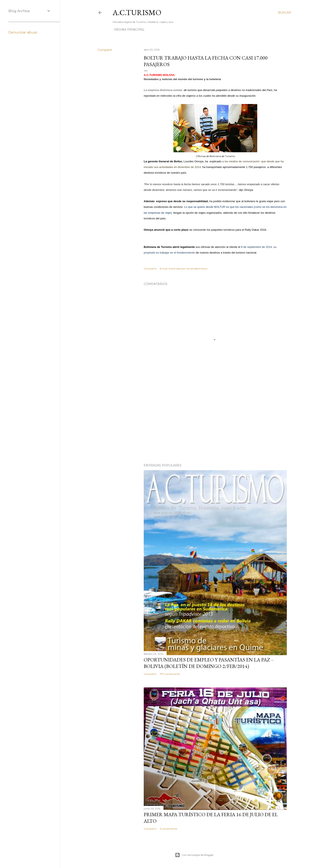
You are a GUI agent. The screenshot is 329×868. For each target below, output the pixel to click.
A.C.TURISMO (137, 12)
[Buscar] (285, 13)
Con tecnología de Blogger (194, 855)
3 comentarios (168, 829)
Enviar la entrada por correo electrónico (184, 269)
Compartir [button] (105, 50)
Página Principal (129, 30)
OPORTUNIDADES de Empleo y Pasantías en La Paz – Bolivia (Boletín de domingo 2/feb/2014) (209, 663)
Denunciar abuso (23, 32)
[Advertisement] (215, 424)
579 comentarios (170, 674)
